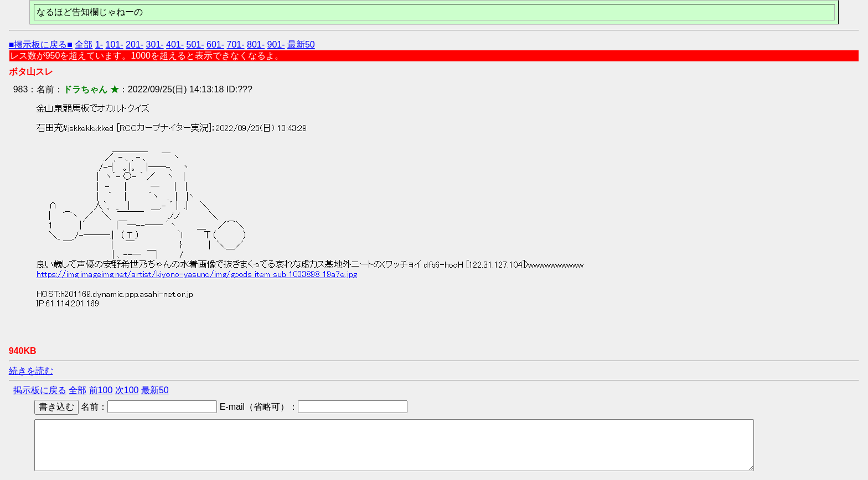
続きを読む (31, 371)
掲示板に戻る (40, 390)
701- (236, 45)
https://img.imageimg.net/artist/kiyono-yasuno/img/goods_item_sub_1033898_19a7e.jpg (197, 274)
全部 (84, 45)
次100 (127, 390)
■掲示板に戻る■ (41, 45)
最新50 (301, 45)
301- (155, 45)
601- (215, 45)
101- (115, 45)
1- (99, 45)
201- (135, 45)
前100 (101, 390)
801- (256, 45)
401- (175, 45)
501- (195, 45)
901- (276, 45)
